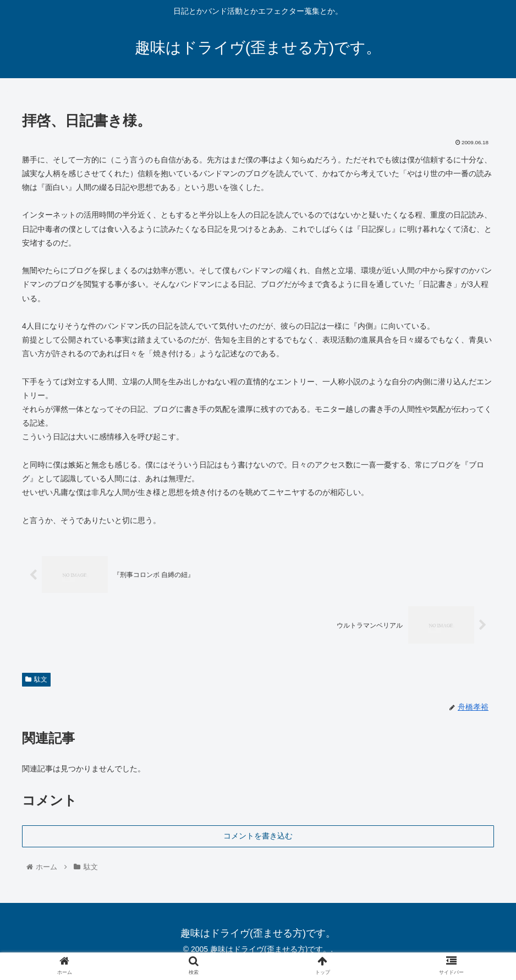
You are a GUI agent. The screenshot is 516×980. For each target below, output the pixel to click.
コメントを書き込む (258, 835)
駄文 (36, 679)
